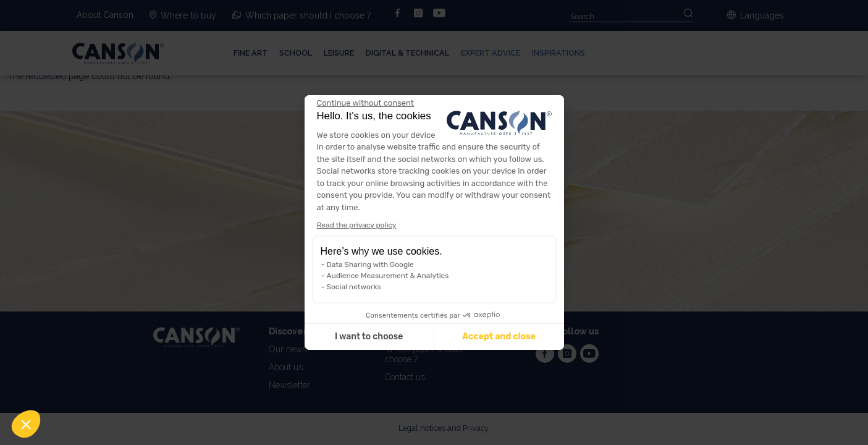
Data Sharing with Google (370, 265)
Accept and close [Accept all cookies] (499, 337)
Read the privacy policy (357, 225)
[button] (26, 424)
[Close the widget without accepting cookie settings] (365, 103)
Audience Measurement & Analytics (388, 276)
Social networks (354, 287)
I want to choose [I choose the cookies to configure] (369, 337)
